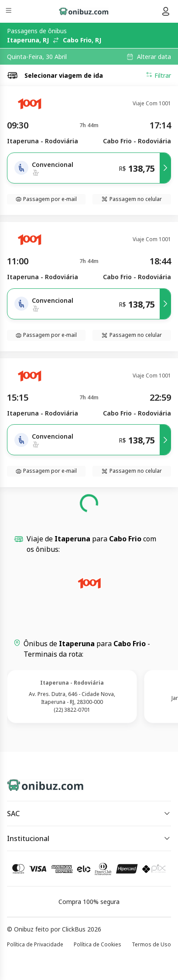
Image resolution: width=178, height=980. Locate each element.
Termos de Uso (151, 944)
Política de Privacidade (35, 944)
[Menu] (9, 12)
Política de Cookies (98, 944)
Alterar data (154, 57)
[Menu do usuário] (166, 11)
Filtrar (158, 75)
